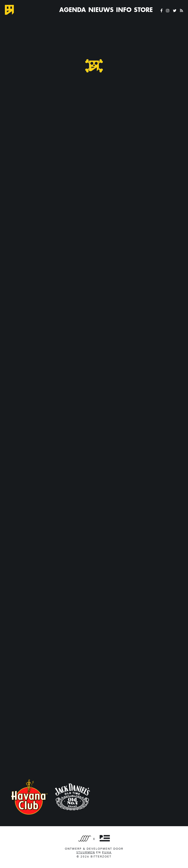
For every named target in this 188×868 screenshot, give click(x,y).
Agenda (73, 10)
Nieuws (101, 10)
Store (143, 10)
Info (124, 10)
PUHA (107, 852)
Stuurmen (86, 852)
